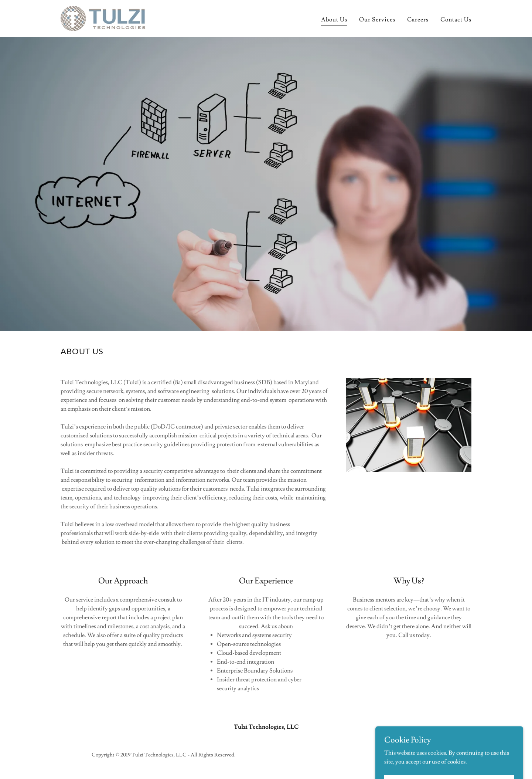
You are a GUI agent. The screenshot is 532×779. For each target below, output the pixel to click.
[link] (103, 17)
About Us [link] (334, 20)
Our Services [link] (377, 20)
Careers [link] (418, 20)
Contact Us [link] (456, 20)
